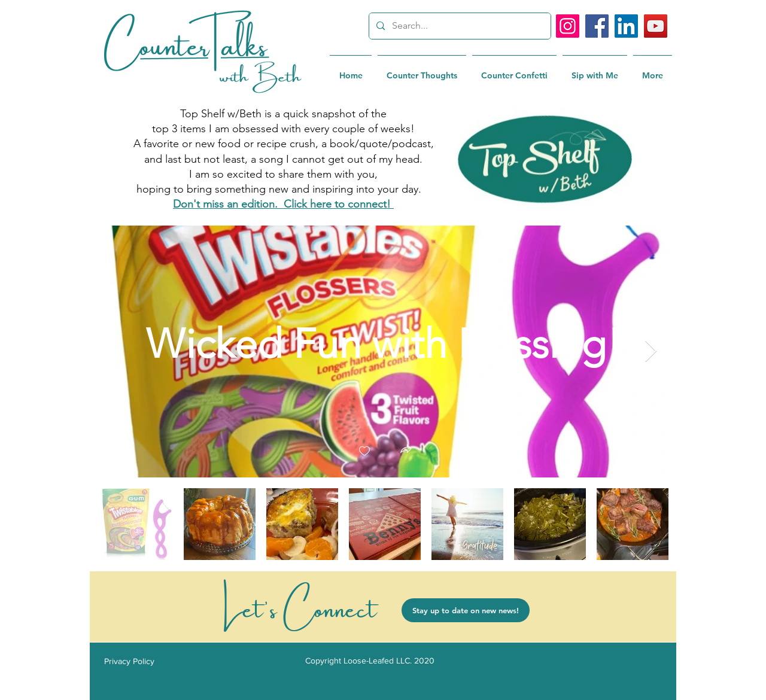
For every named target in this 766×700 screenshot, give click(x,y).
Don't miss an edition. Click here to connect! (283, 204)
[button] (406, 451)
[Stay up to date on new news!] (466, 610)
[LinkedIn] (626, 26)
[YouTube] (656, 26)
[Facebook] (597, 26)
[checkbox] (364, 451)
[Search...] (459, 26)
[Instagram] (568, 26)
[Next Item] (651, 351)
